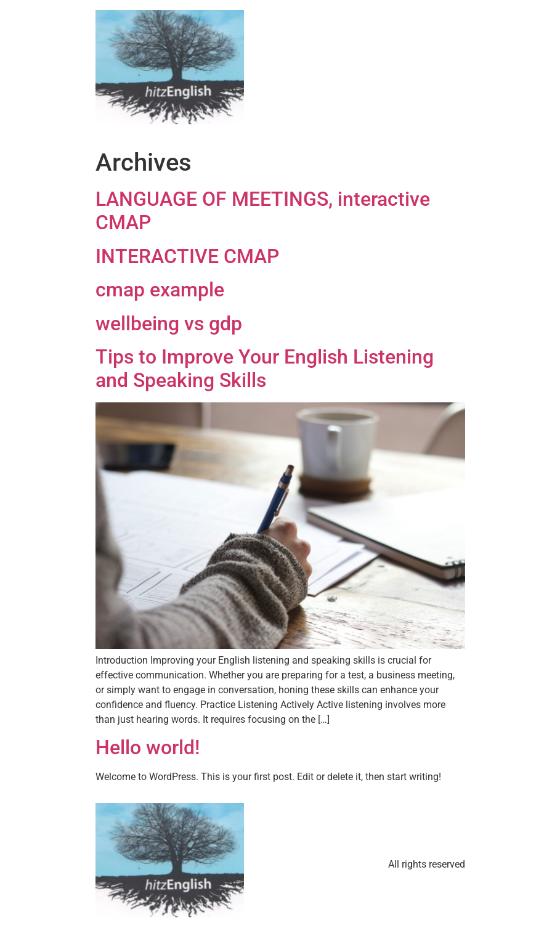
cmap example (160, 290)
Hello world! (148, 747)
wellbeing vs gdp (169, 324)
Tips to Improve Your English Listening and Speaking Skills (265, 368)
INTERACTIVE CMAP (187, 256)
